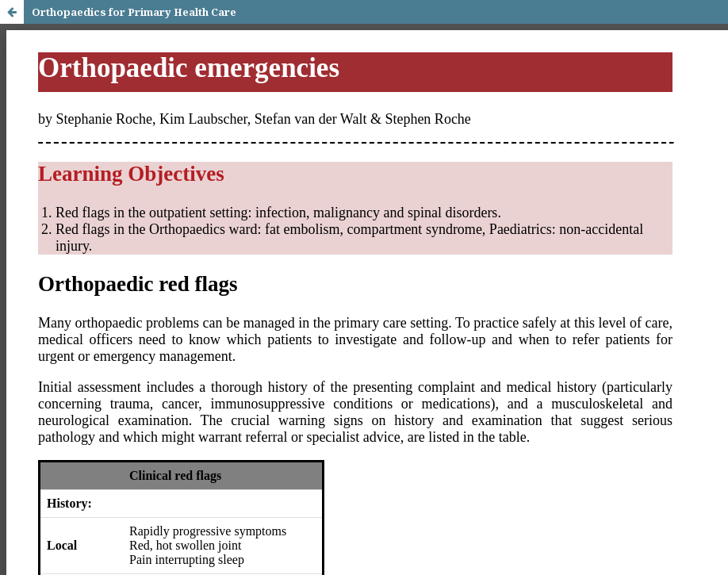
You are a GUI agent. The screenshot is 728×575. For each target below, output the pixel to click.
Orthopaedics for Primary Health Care (134, 12)
